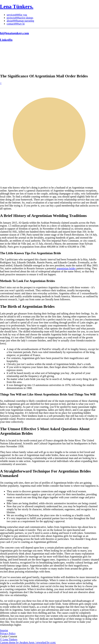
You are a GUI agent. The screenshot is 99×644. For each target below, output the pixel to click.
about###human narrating (20, 21)
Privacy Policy (8, 633)
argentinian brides (66, 268)
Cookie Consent (9, 636)
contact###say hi (16, 24)
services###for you (17, 15)
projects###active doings (20, 18)
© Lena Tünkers (9, 639)
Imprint (4, 630)
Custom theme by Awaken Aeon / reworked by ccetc (28, 642)
